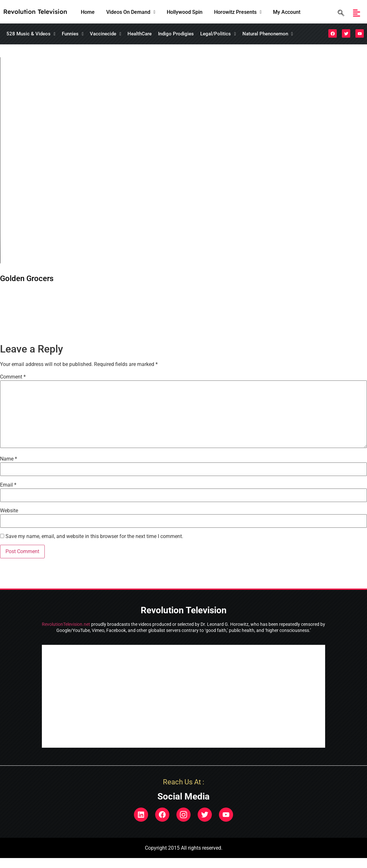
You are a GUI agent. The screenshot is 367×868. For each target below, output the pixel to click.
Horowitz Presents (238, 12)
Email (8, 485)
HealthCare (140, 34)
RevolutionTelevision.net (66, 624)
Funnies (73, 34)
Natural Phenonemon (268, 34)
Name (9, 459)
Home (88, 12)
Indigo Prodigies (176, 34)
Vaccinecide (105, 34)
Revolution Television (35, 12)
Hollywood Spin (185, 12)
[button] (131, 12)
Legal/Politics (218, 34)
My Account (287, 12)
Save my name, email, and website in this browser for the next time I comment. (94, 536)
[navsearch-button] (339, 13)
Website (9, 511)
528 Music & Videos (31, 34)
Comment (13, 377)
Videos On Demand (131, 12)
